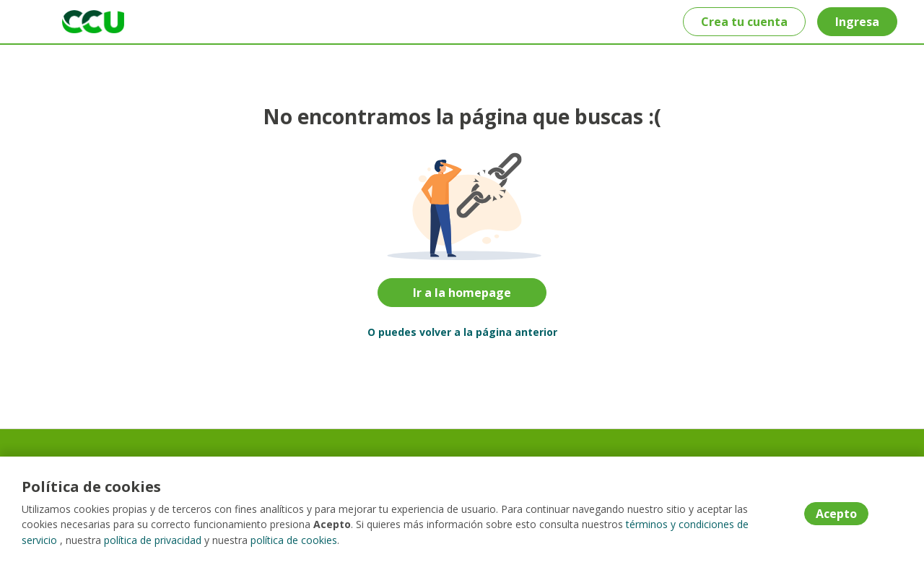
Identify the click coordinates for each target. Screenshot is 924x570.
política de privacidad (153, 541)
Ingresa (857, 22)
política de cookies (294, 541)
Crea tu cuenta (744, 22)
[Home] (84, 22)
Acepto (836, 514)
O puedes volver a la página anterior (462, 332)
